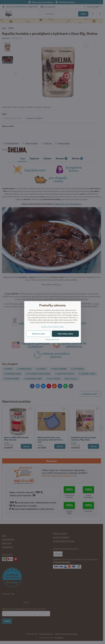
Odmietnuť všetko (39, 334)
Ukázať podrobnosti (52, 339)
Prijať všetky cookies (65, 334)
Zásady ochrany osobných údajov (53, 327)
